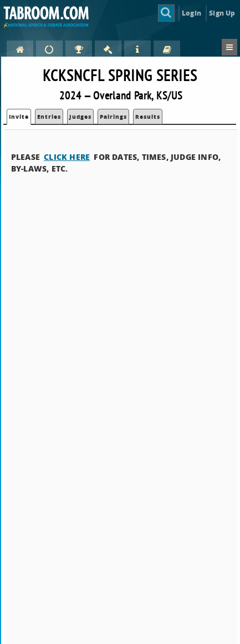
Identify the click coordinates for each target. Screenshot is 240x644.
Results (148, 117)
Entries (49, 117)
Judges (80, 117)
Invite (19, 117)
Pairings (113, 117)
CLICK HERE (67, 157)
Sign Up (222, 13)
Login (192, 13)
